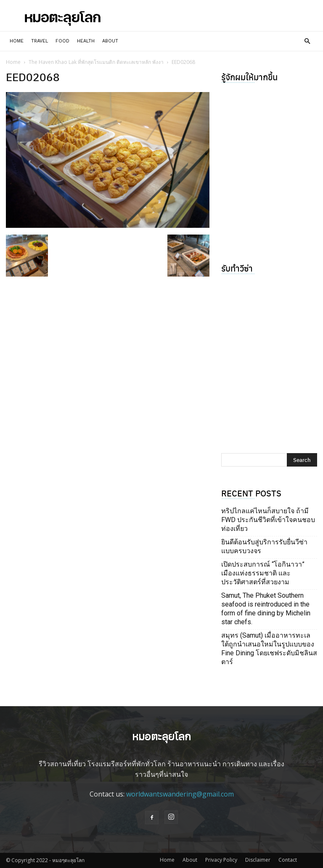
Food (62, 41)
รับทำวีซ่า (237, 268)
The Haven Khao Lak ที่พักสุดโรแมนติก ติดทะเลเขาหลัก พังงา (96, 62)
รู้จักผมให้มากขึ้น (249, 77)
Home (17, 41)
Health (86, 41)
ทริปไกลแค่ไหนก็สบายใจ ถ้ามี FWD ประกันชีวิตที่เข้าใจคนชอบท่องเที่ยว (268, 520)
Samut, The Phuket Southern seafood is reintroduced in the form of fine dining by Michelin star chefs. (266, 609)
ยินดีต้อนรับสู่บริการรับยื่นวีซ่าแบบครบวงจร (264, 546)
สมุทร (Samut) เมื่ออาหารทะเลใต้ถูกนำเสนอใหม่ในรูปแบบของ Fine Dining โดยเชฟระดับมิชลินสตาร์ (269, 649)
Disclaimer (258, 860)
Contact (288, 860)
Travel (40, 41)
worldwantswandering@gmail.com (180, 794)
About (110, 41)
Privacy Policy (221, 860)
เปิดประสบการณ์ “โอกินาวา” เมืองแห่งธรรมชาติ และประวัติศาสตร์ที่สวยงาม (263, 573)
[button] (307, 41)
